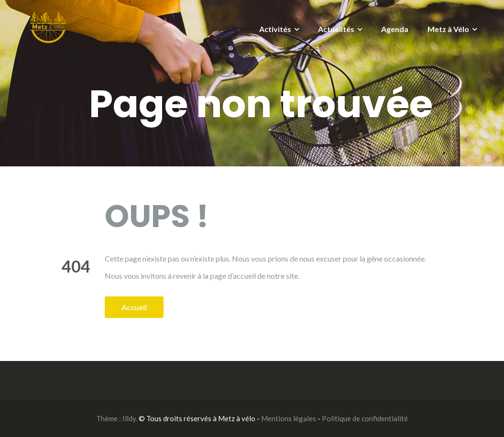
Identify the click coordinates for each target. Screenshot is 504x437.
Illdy (129, 418)
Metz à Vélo (448, 29)
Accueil (134, 307)
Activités (275, 29)
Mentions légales (289, 418)
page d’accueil (233, 276)
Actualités (336, 29)
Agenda (395, 29)
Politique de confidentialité (365, 418)
